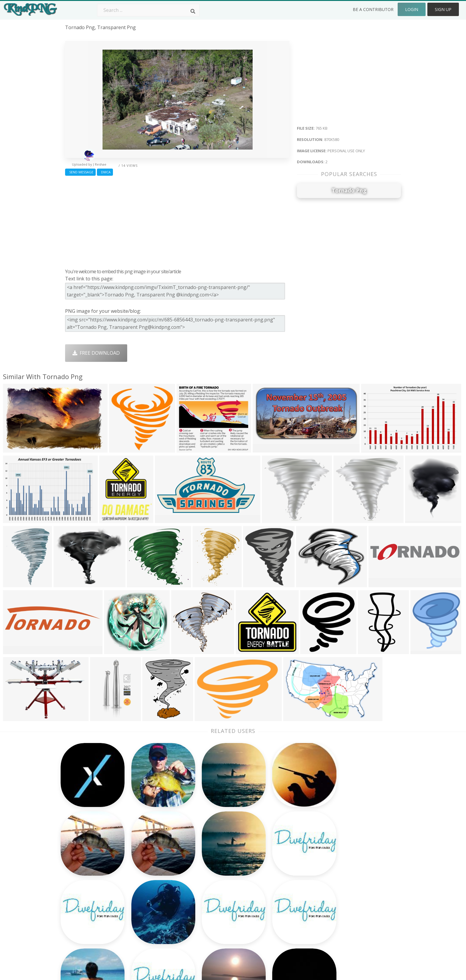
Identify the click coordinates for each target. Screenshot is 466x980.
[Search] (193, 11)
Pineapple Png (283, 878)
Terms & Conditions (356, 869)
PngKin (140, 895)
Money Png (279, 852)
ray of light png (84, 895)
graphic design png (87, 869)
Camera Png (213, 860)
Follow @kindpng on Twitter (365, 921)
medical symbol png (87, 860)
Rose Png (143, 878)
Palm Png (210, 852)
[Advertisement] (177, 221)
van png (74, 912)
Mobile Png (145, 903)
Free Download (96, 353)
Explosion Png (215, 903)
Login (412, 9)
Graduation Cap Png (222, 895)
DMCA (105, 172)
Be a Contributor (373, 9)
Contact (342, 860)
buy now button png (89, 903)
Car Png (275, 860)
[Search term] (148, 10)
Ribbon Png (145, 886)
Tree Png (210, 869)
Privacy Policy (349, 886)
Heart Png (144, 912)
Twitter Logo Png (152, 860)
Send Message (80, 172)
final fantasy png (85, 886)
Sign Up (443, 9)
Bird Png (276, 869)
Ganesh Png (280, 903)
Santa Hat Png (148, 869)
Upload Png (347, 895)
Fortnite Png (213, 912)
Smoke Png (212, 878)
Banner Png (280, 912)
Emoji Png (278, 886)
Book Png (278, 895)
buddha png (79, 852)
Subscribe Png (148, 852)
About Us (344, 852)
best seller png (82, 878)
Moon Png (211, 886)
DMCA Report (349, 878)
